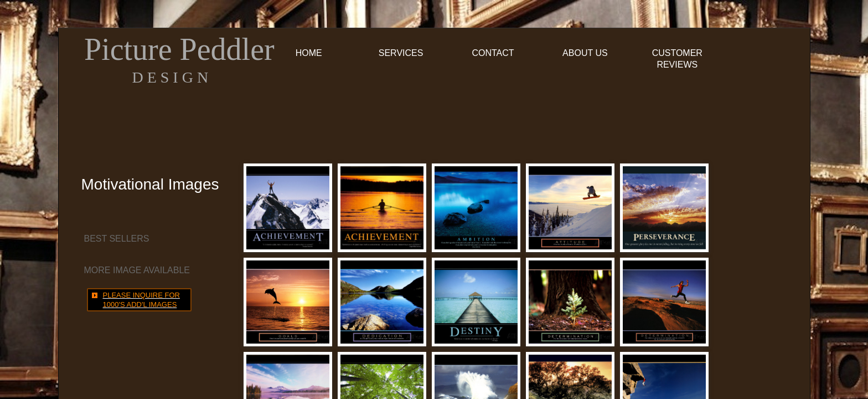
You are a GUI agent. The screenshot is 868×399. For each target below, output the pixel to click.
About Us (585, 53)
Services (401, 53)
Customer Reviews (677, 59)
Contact (493, 53)
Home (309, 53)
